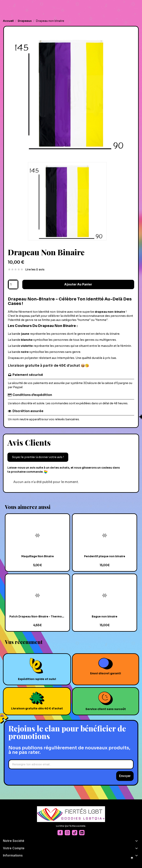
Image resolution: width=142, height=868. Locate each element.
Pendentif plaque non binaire (105, 556)
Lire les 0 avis (35, 269)
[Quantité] (13, 284)
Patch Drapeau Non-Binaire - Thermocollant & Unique (37, 617)
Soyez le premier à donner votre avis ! (38, 457)
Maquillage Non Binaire (38, 556)
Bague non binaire (105, 617)
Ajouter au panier (78, 284)
